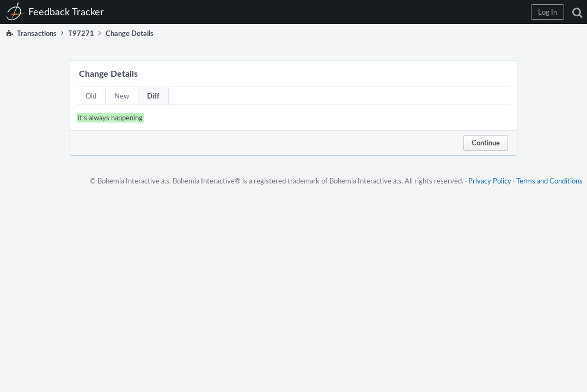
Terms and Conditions (545, 192)
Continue (486, 143)
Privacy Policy (485, 192)
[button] (403, 12)
